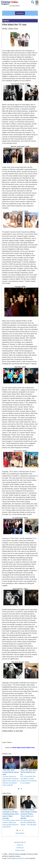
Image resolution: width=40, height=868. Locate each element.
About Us (20, 845)
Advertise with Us (20, 842)
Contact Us (20, 848)
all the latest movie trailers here (23, 748)
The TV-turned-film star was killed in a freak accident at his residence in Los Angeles (29, 770)
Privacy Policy (20, 850)
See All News (20, 833)
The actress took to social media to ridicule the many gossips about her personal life (11, 812)
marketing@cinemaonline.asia (17, 858)
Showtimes (20, 13)
